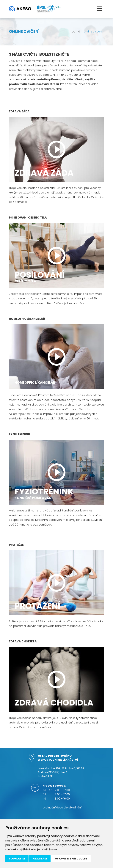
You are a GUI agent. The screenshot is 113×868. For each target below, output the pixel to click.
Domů (76, 32)
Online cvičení (93, 32)
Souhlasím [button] (17, 859)
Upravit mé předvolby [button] (71, 859)
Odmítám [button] (40, 859)
